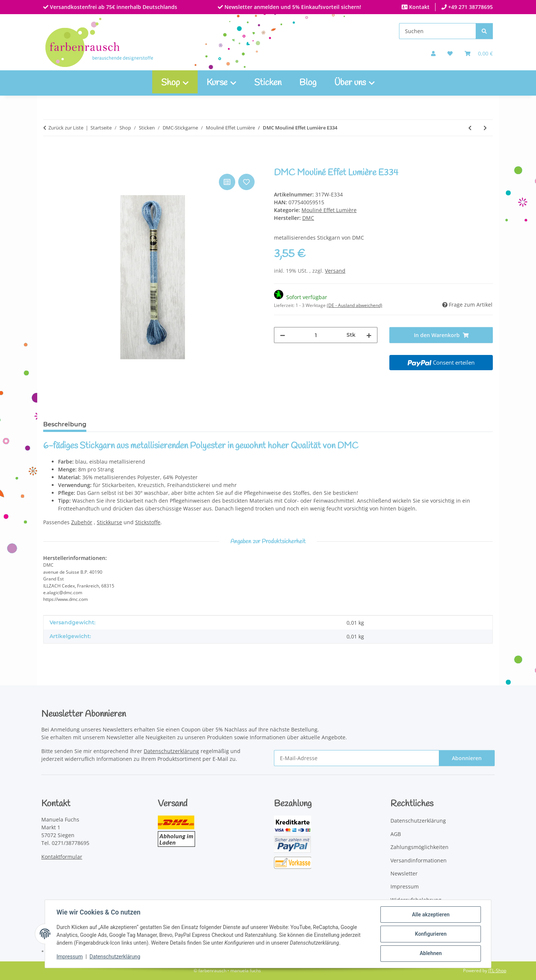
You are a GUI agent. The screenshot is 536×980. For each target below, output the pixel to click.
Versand (335, 271)
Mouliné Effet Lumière (329, 210)
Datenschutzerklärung (115, 957)
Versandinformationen (419, 860)
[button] (433, 53)
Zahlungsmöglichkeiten (419, 847)
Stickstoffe (148, 522)
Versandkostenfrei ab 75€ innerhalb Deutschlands (113, 7)
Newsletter (404, 873)
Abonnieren (467, 758)
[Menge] (316, 335)
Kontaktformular (62, 857)
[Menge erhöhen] (369, 335)
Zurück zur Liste (66, 128)
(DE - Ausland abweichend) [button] (355, 305)
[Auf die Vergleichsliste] (227, 182)
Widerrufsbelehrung (416, 900)
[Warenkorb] (479, 53)
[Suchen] (438, 31)
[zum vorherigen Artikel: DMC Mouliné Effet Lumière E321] (470, 128)
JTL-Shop (497, 971)
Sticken (268, 83)
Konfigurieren (430, 934)
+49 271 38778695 (470, 7)
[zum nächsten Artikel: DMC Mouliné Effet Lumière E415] (485, 128)
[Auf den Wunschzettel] (246, 182)
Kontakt (419, 7)
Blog (308, 83)
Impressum (70, 957)
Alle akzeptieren (430, 915)
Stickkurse (109, 522)
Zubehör (82, 522)
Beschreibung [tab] (65, 424)
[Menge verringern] (283, 335)
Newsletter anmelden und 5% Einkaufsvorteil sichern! (292, 7)
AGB (396, 834)
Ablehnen (430, 954)
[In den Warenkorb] (49, 164)
